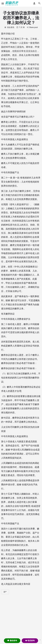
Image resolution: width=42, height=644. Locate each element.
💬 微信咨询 (12, 641)
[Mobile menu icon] (3, 3)
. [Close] (40, 639)
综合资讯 (9, 27)
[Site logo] (12, 3)
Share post (32, 27)
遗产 (5, 592)
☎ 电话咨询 (30, 641)
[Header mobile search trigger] (39, 3)
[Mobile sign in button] (34, 3)
